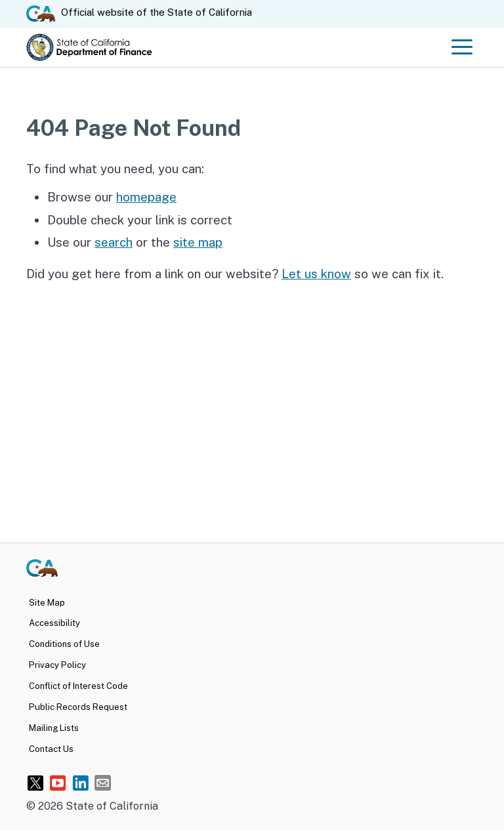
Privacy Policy (57, 665)
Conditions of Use (64, 644)
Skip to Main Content (252, 0)
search (114, 242)
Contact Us (51, 749)
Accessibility (54, 623)
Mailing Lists (54, 728)
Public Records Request (78, 707)
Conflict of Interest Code (78, 686)
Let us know (316, 274)
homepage (146, 197)
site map (198, 242)
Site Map (47, 603)
